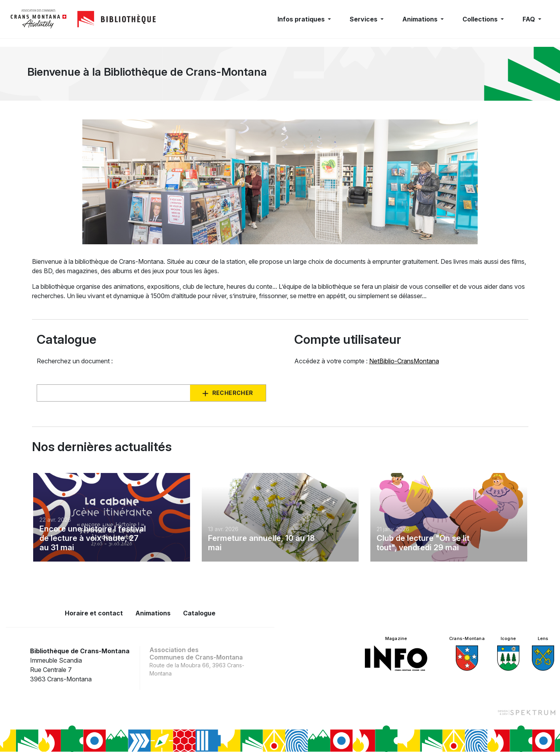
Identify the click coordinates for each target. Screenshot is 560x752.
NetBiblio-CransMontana (404, 361)
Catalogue (199, 613)
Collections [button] (481, 19)
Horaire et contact (94, 613)
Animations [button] (421, 19)
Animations (153, 613)
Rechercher (233, 393)
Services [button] (364, 19)
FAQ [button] (530, 19)
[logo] (39, 19)
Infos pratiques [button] (302, 19)
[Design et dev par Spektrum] (526, 712)
